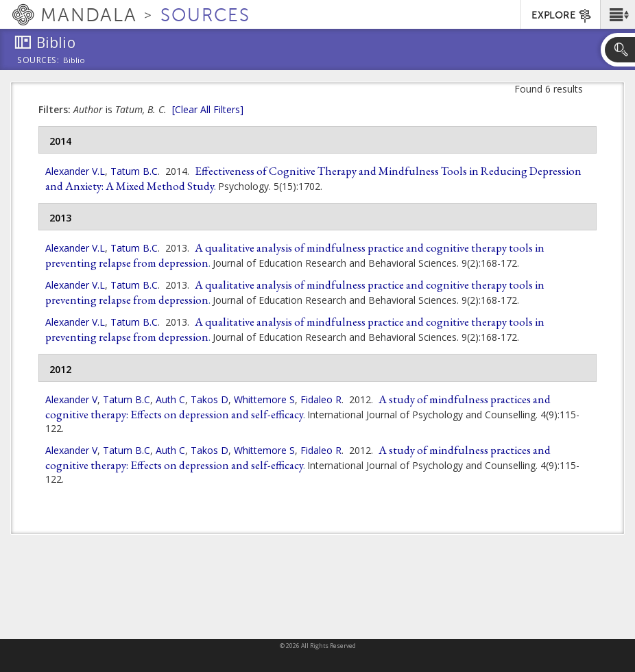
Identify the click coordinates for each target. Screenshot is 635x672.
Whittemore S (264, 399)
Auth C (170, 399)
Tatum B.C (134, 171)
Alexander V (71, 399)
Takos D (209, 399)
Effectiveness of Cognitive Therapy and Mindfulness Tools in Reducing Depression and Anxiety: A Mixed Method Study (313, 178)
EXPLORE (562, 16)
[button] (618, 14)
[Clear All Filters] (208, 109)
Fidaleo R (321, 399)
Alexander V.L (75, 171)
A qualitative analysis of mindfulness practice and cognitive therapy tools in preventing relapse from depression (295, 255)
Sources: (38, 61)
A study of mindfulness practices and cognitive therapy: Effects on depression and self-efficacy (298, 407)
